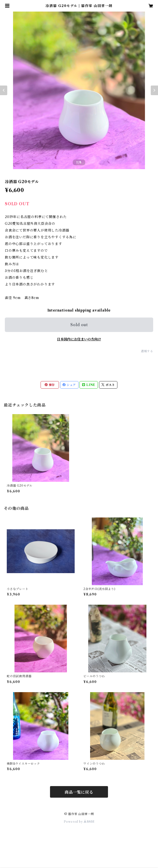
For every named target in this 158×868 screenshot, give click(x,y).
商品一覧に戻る (79, 792)
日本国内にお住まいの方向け (79, 339)
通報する (147, 351)
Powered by (79, 822)
